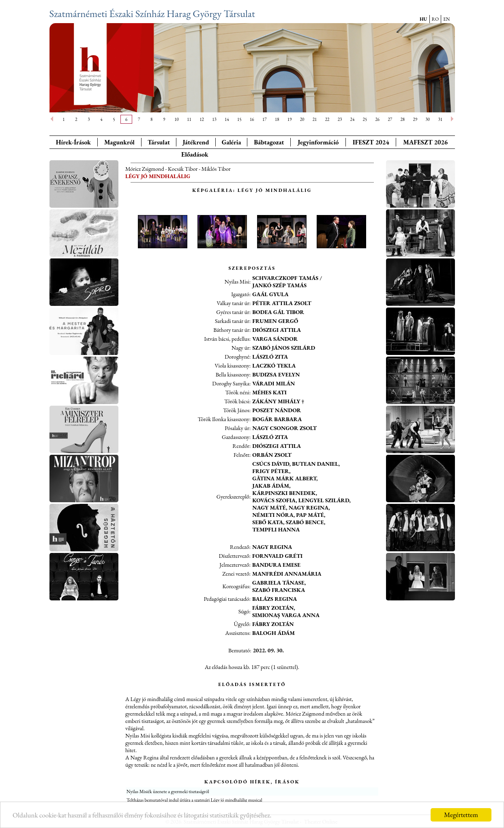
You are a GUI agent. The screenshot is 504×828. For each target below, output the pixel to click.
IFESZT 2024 (371, 142)
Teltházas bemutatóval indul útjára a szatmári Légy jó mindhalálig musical (194, 800)
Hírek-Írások (73, 142)
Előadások (195, 154)
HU (424, 19)
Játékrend (196, 142)
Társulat (159, 142)
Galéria (232, 142)
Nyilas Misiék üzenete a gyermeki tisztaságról (168, 791)
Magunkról (119, 142)
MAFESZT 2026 (425, 142)
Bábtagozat (269, 142)
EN (446, 19)
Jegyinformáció (318, 142)
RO (435, 19)
